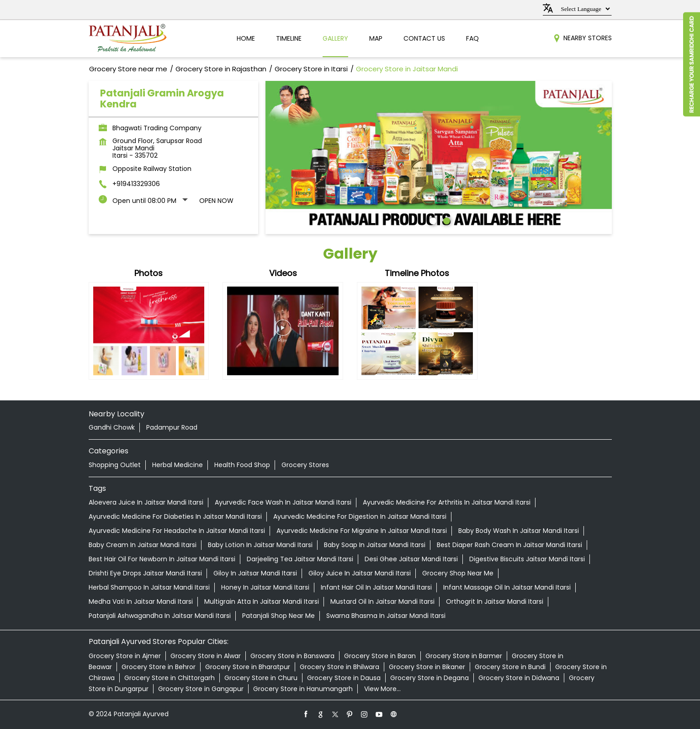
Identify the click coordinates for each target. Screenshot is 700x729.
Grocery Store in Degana (430, 678)
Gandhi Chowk (112, 427)
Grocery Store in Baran (380, 656)
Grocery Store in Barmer (464, 656)
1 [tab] (432, 220)
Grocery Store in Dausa (344, 678)
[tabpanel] (439, 156)
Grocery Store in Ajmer (125, 656)
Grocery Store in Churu (261, 678)
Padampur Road (172, 427)
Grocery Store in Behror (159, 667)
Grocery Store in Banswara (292, 656)
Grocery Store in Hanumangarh (303, 689)
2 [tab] (445, 220)
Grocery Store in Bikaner (427, 667)
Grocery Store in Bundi (510, 667)
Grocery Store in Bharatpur (248, 667)
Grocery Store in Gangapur (201, 689)
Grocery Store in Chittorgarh (170, 678)
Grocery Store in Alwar (206, 656)
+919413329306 (136, 184)
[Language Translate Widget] (584, 9)
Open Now (216, 201)
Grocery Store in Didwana (519, 678)
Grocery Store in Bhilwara (339, 667)
